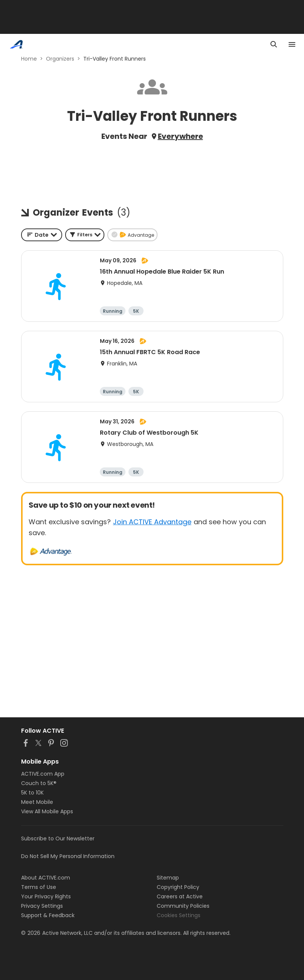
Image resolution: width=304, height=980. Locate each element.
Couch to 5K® (39, 783)
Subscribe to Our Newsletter (58, 838)
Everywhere (180, 136)
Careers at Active (180, 896)
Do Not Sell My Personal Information (68, 856)
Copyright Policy (178, 887)
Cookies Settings (179, 915)
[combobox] (42, 235)
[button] (85, 235)
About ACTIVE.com (46, 878)
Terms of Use (39, 887)
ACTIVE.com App (43, 774)
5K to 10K (32, 793)
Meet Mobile (37, 802)
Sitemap (168, 878)
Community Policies (183, 906)
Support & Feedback (48, 915)
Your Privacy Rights (46, 896)
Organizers (60, 59)
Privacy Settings (42, 906)
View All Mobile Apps (47, 811)
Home (29, 59)
